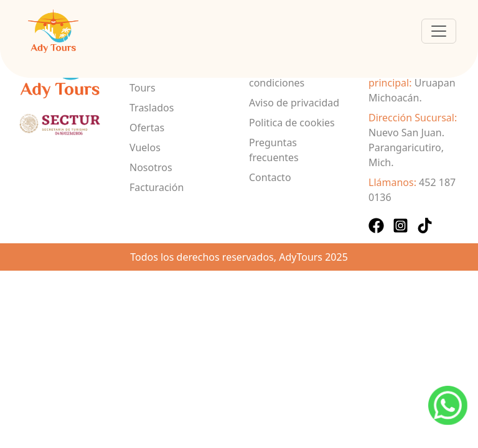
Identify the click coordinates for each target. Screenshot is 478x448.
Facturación (157, 187)
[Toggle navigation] (439, 31)
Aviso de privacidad (294, 103)
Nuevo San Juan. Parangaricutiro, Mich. (406, 147)
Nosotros (151, 167)
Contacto (270, 177)
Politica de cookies (292, 123)
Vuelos (145, 147)
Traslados (152, 108)
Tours (143, 88)
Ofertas (147, 128)
